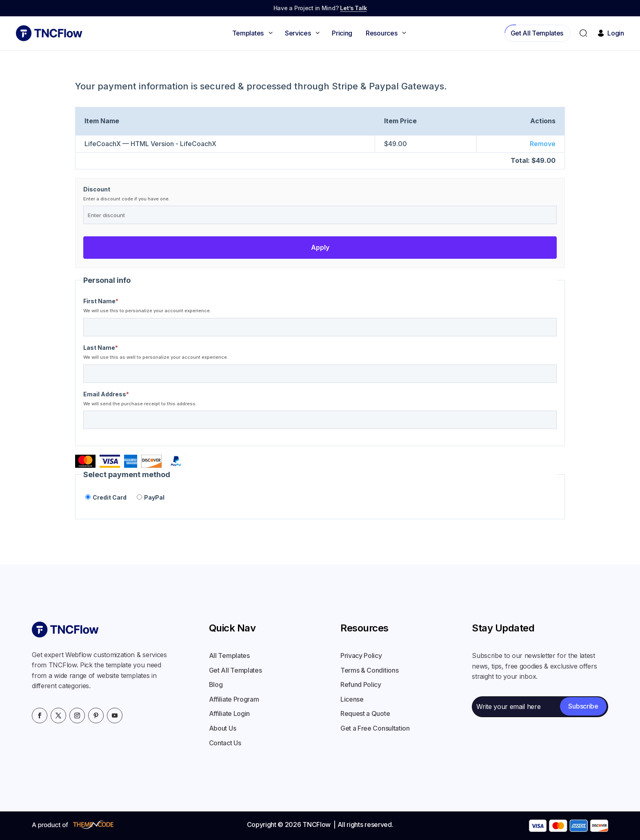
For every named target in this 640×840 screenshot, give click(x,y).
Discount (97, 189)
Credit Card (106, 497)
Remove (543, 144)
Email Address (106, 394)
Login (610, 33)
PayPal (151, 497)
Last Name (101, 348)
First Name (101, 301)
